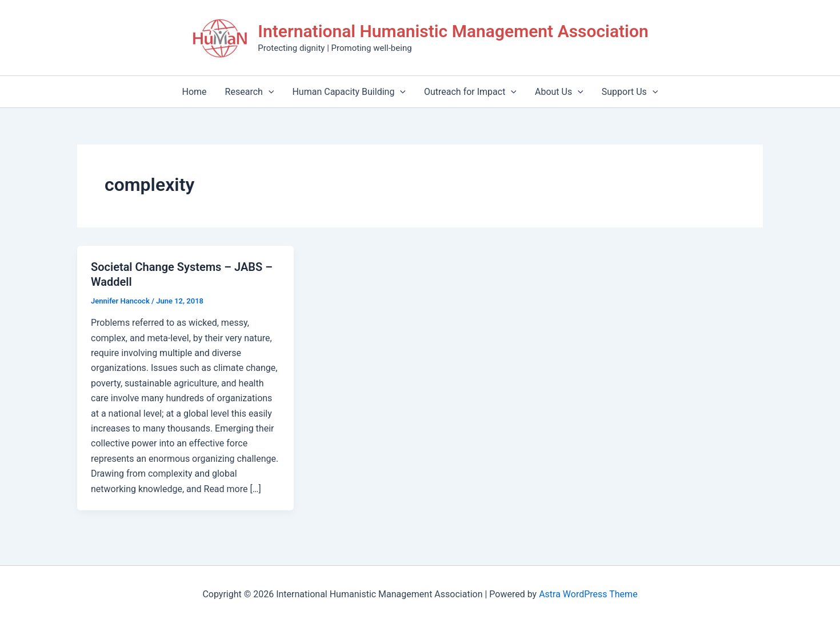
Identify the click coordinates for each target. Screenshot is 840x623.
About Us (559, 92)
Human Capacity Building (349, 92)
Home (195, 92)
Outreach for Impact (470, 92)
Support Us (630, 92)
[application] (269, 92)
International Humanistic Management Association (453, 31)
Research (250, 92)
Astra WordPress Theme (588, 594)
